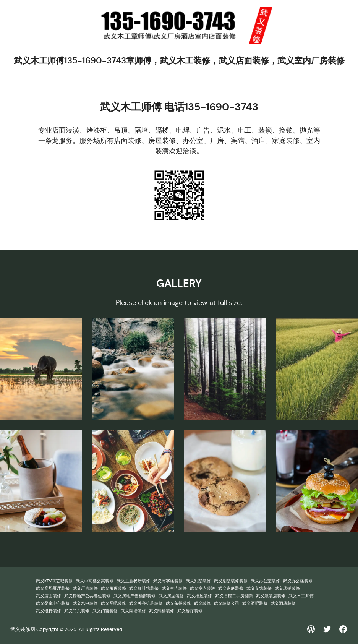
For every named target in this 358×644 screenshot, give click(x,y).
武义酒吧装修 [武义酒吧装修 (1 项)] (255, 603)
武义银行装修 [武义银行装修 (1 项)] (49, 611)
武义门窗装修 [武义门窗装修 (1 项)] (105, 611)
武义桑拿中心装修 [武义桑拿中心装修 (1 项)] (53, 603)
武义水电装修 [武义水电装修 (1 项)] (85, 603)
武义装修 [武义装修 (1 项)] (202, 603)
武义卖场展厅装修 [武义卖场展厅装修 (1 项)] (53, 588)
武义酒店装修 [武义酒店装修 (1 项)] (283, 603)
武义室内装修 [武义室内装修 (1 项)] (174, 588)
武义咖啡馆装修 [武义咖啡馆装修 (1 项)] (144, 588)
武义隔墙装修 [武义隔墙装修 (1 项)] (133, 611)
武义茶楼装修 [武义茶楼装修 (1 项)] (178, 603)
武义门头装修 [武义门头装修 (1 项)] (77, 611)
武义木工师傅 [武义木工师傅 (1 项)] (301, 596)
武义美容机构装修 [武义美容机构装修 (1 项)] (146, 603)
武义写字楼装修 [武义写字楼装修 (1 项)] (168, 581)
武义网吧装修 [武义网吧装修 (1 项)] (113, 603)
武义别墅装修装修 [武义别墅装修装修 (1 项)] (231, 581)
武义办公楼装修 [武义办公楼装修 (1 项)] (298, 581)
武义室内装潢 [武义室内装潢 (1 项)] (202, 588)
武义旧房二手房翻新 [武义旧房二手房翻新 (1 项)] (234, 596)
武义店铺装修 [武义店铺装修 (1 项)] (287, 588)
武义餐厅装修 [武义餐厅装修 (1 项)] (190, 611)
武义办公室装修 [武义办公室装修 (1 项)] (265, 581)
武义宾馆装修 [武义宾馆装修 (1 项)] (259, 588)
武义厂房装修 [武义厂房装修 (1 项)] (85, 588)
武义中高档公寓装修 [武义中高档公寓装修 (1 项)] (95, 581)
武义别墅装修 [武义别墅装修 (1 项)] (198, 581)
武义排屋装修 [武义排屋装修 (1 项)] (199, 596)
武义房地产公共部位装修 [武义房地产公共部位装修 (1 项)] (87, 596)
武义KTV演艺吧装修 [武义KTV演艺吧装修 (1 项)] (54, 581)
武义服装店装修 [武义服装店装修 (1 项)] (271, 596)
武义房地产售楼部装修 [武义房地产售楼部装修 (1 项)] (134, 596)
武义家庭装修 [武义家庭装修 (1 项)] (231, 588)
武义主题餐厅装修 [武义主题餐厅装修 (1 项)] (133, 581)
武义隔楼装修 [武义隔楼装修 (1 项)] (162, 611)
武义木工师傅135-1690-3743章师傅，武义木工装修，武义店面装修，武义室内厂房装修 (179, 61)
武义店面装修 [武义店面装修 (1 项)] (49, 596)
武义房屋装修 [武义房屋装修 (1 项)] (171, 596)
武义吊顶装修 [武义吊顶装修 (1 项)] (113, 588)
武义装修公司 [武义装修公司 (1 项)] (227, 603)
